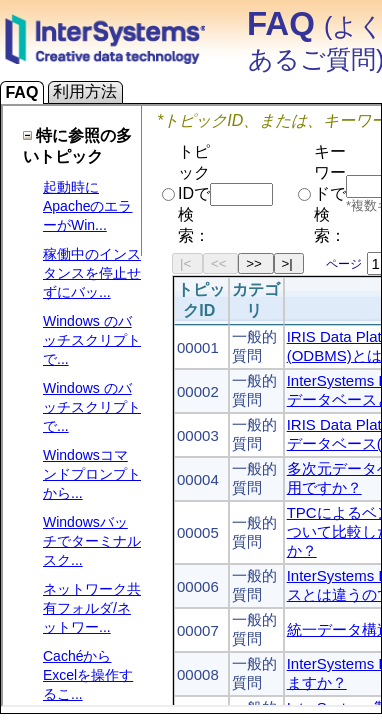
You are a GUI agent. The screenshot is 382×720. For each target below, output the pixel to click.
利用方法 (85, 91)
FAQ (22, 92)
